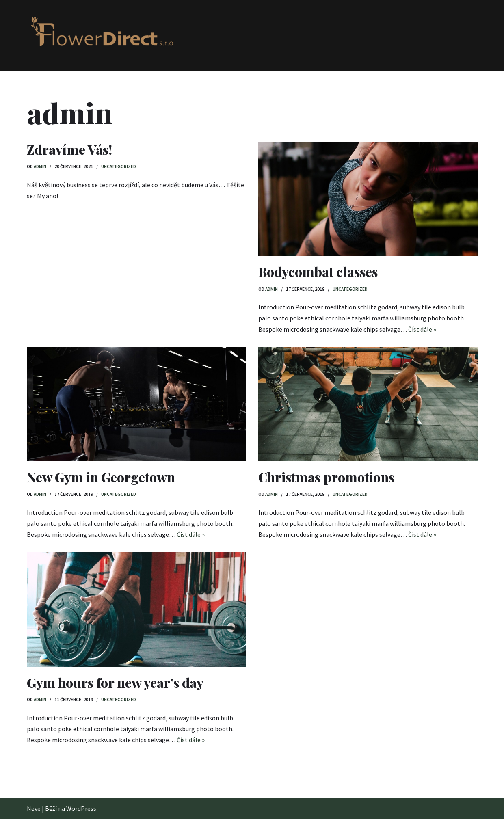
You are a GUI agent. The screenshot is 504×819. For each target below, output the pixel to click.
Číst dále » (422, 329)
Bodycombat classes (318, 271)
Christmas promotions (326, 477)
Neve (34, 808)
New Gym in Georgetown (101, 477)
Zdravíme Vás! (69, 149)
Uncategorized (119, 166)
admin (40, 166)
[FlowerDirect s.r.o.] (100, 35)
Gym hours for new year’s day (115, 682)
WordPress (81, 808)
